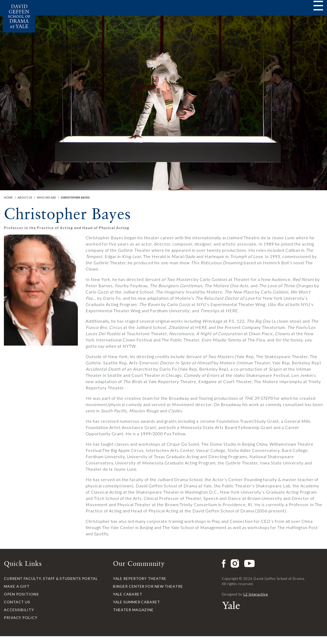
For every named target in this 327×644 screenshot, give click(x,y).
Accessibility (19, 610)
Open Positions (21, 594)
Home (8, 197)
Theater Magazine (133, 610)
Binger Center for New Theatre (148, 586)
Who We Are (46, 197)
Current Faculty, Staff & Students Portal (51, 578)
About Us (25, 197)
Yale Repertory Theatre (140, 578)
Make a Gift (17, 586)
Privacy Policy (21, 618)
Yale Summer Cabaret (137, 602)
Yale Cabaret (128, 594)
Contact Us (17, 602)
